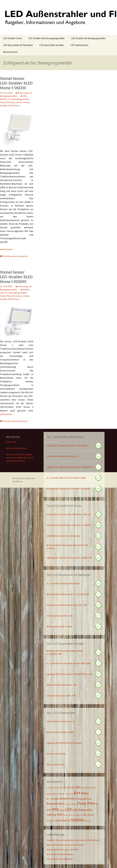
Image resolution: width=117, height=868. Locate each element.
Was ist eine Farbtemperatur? (60, 859)
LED (13, 102)
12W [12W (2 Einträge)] (61, 788)
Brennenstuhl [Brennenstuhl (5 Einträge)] (55, 804)
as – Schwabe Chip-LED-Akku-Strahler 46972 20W (68, 663)
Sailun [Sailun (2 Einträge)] (85, 815)
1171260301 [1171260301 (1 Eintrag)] (69, 794)
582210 (3, 99)
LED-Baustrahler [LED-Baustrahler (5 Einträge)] (83, 810)
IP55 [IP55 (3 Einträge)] (49, 810)
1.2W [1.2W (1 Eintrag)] (48, 788)
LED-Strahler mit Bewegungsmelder (88, 38)
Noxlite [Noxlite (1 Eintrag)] (66, 815)
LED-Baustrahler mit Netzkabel (18, 45)
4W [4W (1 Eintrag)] (54, 788)
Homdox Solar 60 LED (56, 754)
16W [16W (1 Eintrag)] (65, 788)
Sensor (19, 102)
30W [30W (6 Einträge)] (78, 787)
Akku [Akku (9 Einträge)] (85, 793)
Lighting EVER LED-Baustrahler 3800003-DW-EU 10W (69, 674)
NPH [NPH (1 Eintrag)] (70, 815)
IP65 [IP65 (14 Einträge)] (55, 809)
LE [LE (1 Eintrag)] (64, 810)
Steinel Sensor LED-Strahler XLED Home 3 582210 (16, 83)
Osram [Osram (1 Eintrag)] (74, 815)
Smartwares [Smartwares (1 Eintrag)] (51, 821)
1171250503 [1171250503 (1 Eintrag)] (61, 794)
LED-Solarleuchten (79, 45)
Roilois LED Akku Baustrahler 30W (62, 685)
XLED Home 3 (14, 106)
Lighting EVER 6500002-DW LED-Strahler (64, 743)
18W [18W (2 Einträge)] (68, 788)
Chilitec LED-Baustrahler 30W (59, 616)
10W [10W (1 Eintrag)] (57, 788)
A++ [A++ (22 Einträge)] (77, 793)
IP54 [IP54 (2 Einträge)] (96, 804)
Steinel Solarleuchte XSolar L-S (60, 721)
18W (25, 96)
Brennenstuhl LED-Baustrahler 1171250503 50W (68, 594)
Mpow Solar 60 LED (55, 764)
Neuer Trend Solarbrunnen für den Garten (65, 845)
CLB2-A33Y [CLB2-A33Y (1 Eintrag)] (73, 804)
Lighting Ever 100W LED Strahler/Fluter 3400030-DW (70, 467)
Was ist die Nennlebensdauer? (60, 854)
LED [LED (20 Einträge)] (68, 809)
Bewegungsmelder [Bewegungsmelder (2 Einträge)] (83, 799)
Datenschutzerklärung (16, 448)
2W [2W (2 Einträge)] (52, 788)
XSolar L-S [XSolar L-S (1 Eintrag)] (88, 821)
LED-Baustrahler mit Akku (52, 45)
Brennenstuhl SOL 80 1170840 (60, 732)
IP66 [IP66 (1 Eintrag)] (61, 810)
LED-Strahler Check (12, 38)
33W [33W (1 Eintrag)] (82, 788)
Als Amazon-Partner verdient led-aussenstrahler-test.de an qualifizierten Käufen (20, 458)
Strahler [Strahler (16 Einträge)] (77, 820)
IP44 (8, 102)
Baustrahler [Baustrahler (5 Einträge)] (67, 798)
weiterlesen (8, 249)
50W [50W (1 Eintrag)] (86, 788)
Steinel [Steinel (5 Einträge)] (66, 820)
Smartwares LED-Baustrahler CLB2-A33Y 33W (67, 605)
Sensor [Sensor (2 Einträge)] (91, 815)
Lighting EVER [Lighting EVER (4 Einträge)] (55, 815)
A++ (9, 99)
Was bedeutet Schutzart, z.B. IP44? (62, 850)
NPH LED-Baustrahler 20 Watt (59, 627)
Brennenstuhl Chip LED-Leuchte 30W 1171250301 (68, 489)
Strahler (4, 106)
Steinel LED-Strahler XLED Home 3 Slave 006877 (68, 446)
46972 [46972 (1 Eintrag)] (94, 788)
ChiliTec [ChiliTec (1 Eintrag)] (67, 804)
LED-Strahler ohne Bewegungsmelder (46, 38)
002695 (26, 290)
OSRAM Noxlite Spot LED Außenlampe (64, 536)
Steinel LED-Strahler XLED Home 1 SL (63, 456)
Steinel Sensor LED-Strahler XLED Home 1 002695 (16, 277)
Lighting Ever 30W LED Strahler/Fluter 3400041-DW (69, 558)
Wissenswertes (10, 52)
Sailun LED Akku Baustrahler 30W (61, 696)
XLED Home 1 (14, 299)
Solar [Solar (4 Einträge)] (58, 820)
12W (2, 293)
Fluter (3, 102)
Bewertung (23, 93)
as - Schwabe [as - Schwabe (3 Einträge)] (53, 799)
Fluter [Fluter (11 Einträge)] (82, 803)
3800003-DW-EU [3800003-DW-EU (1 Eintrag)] (52, 794)
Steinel (26, 102)
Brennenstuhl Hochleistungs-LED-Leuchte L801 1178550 (67, 547)
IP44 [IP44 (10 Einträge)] (90, 803)
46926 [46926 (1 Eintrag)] (89, 788)
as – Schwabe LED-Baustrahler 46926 (63, 583)
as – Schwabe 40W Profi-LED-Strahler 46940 (66, 478)
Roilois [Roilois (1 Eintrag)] (79, 815)
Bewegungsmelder (20, 99)
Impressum (11, 442)
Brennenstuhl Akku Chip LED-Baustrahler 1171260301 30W (65, 652)
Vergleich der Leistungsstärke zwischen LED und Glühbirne (73, 840)
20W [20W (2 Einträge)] (73, 788)
